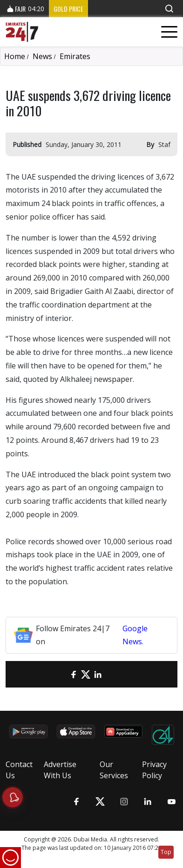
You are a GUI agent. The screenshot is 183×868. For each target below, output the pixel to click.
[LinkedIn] (98, 674)
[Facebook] (74, 674)
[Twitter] (86, 674)
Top (166, 852)
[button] (169, 9)
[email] (61, 674)
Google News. (135, 635)
